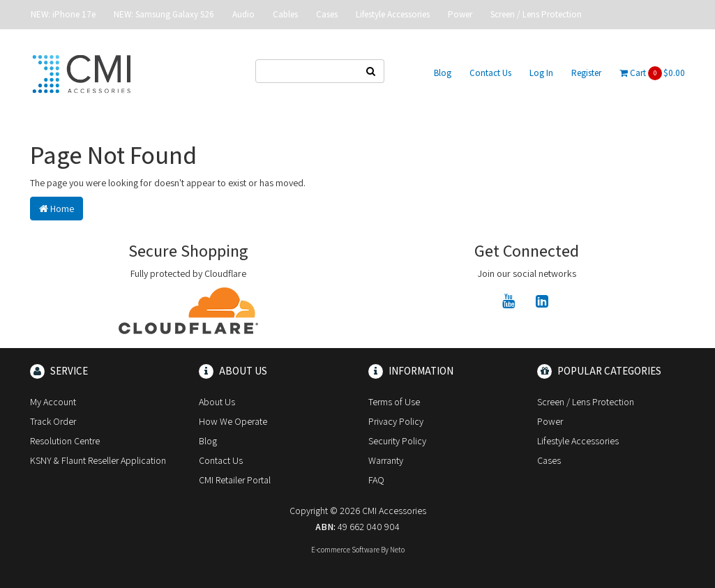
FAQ (376, 480)
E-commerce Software (345, 550)
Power (460, 14)
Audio (243, 14)
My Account (53, 402)
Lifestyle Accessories (393, 14)
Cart (652, 73)
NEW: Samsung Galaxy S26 (164, 14)
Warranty (386, 460)
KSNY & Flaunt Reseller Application (98, 460)
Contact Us (490, 73)
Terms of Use (394, 402)
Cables (285, 14)
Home (57, 209)
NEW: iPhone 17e (63, 14)
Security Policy (397, 441)
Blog (443, 73)
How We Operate (233, 421)
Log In (541, 73)
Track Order (53, 421)
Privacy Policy (396, 421)
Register (586, 73)
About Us (217, 402)
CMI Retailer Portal (235, 480)
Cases (327, 14)
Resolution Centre (65, 441)
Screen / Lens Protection (536, 14)
